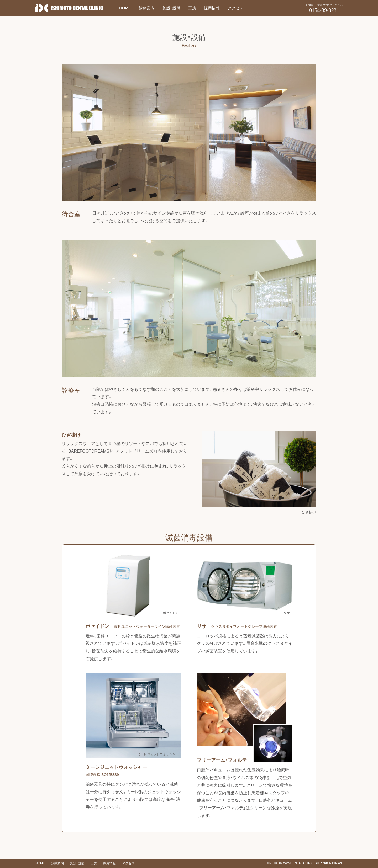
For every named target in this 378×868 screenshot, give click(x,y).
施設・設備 (171, 8)
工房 (192, 8)
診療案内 (147, 8)
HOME (125, 8)
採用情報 (212, 8)
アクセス (235, 8)
